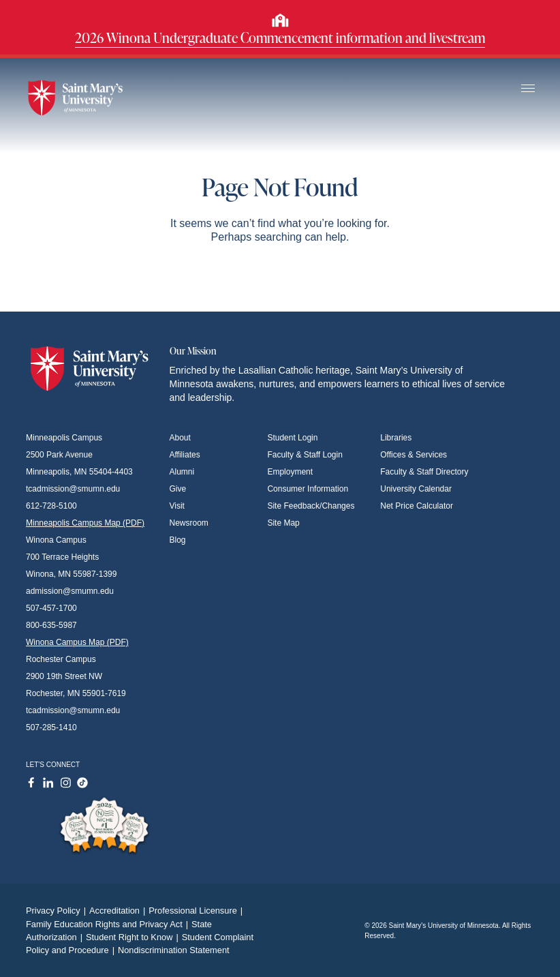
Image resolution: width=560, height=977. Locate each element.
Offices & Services (414, 455)
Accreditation (119, 911)
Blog (178, 540)
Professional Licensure (197, 911)
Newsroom (189, 523)
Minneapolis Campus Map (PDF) (85, 523)
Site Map (283, 523)
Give (178, 489)
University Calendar (416, 489)
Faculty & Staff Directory (424, 472)
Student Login (292, 438)
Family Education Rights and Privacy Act (109, 924)
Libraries (396, 438)
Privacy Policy (58, 911)
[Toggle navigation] (528, 89)
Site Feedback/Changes (311, 506)
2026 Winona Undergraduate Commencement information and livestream (280, 37)
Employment (290, 472)
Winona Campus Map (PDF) (77, 642)
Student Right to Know (134, 937)
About (180, 438)
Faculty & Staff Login (305, 455)
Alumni (182, 472)
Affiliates (185, 455)
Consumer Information (308, 489)
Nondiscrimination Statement (174, 950)
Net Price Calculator (417, 506)
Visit (177, 506)
